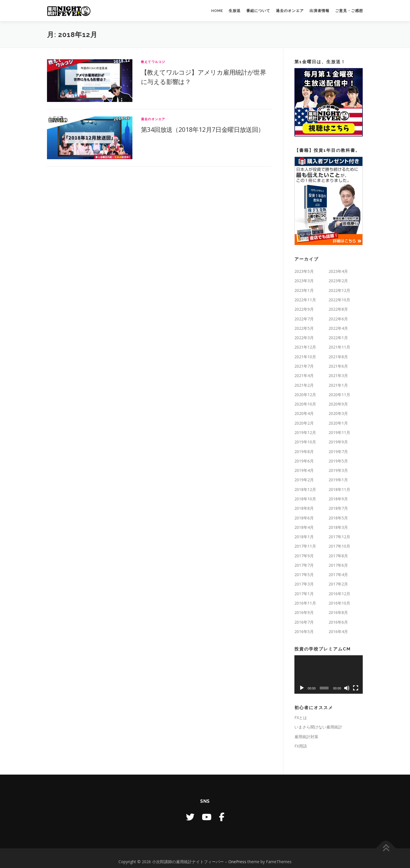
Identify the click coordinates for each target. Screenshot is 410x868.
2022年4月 (338, 328)
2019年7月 (338, 452)
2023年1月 (304, 290)
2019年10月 (305, 442)
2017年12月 (339, 537)
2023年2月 (338, 281)
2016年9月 (304, 612)
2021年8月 (338, 357)
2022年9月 (304, 309)
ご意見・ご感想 (349, 11)
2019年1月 (338, 480)
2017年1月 (304, 594)
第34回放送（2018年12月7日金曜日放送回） (203, 129)
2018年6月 (304, 518)
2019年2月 (304, 480)
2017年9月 (304, 556)
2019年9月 (338, 442)
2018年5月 (338, 518)
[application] (329, 674)
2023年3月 (304, 281)
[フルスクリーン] (356, 688)
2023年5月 (304, 271)
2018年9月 (338, 499)
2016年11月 (305, 603)
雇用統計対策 (306, 737)
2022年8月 (338, 309)
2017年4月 (338, 575)
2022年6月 (338, 319)
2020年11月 (339, 395)
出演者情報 (319, 11)
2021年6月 (338, 366)
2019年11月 (339, 432)
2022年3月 (304, 338)
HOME (217, 11)
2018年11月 (339, 489)
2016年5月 (304, 631)
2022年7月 (304, 319)
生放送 (235, 11)
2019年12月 (305, 432)
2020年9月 (338, 404)
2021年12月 (305, 347)
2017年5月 (304, 575)
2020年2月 (304, 423)
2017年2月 (338, 584)
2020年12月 (305, 395)
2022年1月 (338, 338)
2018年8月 (304, 508)
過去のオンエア (290, 11)
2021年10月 (305, 357)
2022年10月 (339, 300)
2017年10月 (339, 546)
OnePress (237, 862)
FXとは (301, 717)
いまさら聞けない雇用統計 (318, 727)
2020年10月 (305, 404)
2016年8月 (338, 612)
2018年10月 (305, 499)
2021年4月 (304, 375)
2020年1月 (338, 423)
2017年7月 (304, 565)
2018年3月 (338, 527)
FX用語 (301, 746)
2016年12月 (339, 594)
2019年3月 (338, 470)
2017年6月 (338, 565)
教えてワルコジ (153, 62)
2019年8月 (304, 452)
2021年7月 (304, 366)
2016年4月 (338, 631)
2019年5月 (338, 461)
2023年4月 (338, 271)
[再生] (302, 688)
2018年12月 (305, 489)
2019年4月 (304, 470)
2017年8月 (338, 556)
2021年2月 (304, 385)
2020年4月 (304, 413)
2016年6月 (338, 622)
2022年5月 (304, 328)
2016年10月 (339, 603)
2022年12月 (339, 290)
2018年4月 (304, 527)
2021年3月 (338, 375)
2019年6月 (304, 461)
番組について (258, 11)
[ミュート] (347, 688)
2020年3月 (338, 413)
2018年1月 (304, 537)
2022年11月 (305, 300)
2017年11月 (305, 546)
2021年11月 (339, 347)
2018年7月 (338, 508)
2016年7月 (304, 622)
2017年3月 (304, 584)
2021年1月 (338, 385)
